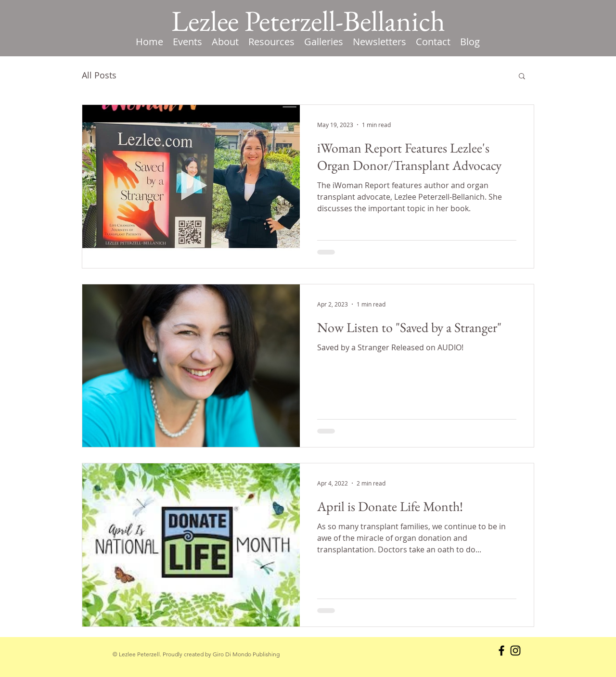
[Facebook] (501, 651)
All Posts (99, 75)
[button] (271, 42)
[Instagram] (515, 651)
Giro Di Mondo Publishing (246, 654)
